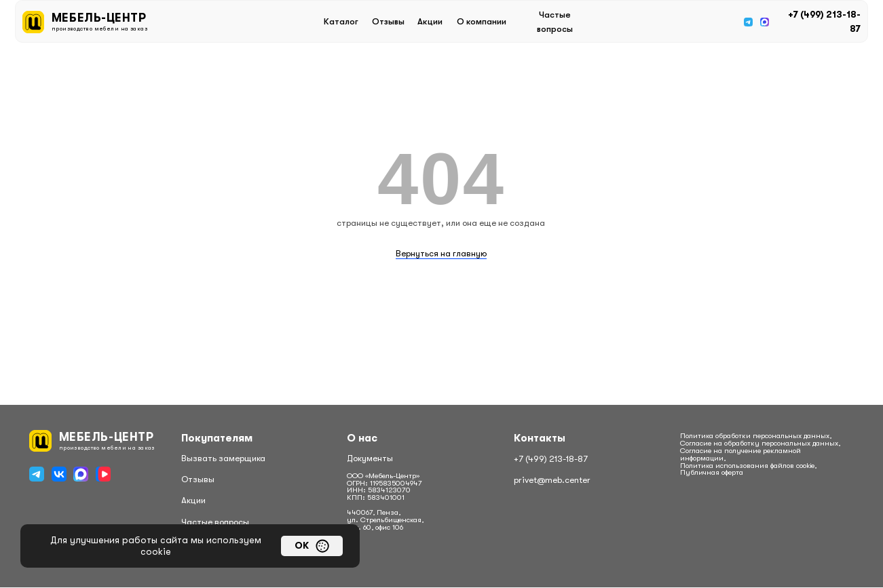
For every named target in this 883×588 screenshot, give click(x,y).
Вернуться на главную (441, 253)
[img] (748, 22)
